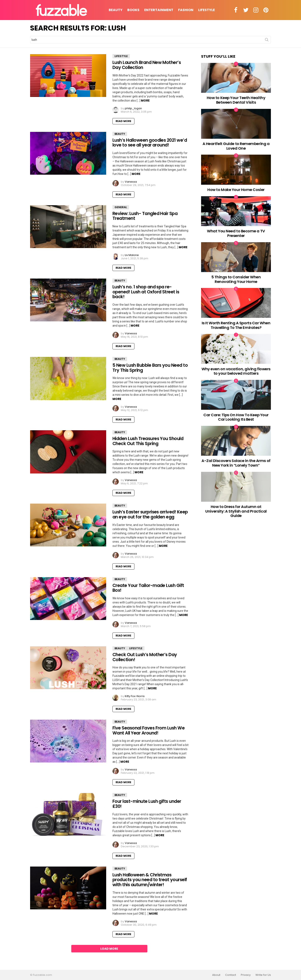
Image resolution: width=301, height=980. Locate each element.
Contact (231, 975)
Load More (109, 949)
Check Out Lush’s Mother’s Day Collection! (145, 657)
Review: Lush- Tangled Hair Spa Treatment (145, 216)
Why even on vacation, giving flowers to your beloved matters (236, 371)
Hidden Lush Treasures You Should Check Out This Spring (148, 441)
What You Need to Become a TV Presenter (236, 233)
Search (267, 41)
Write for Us (263, 975)
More (145, 101)
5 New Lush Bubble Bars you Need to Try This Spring (150, 368)
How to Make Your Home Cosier (236, 190)
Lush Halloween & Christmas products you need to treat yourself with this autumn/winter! (150, 880)
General (121, 207)
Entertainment (159, 10)
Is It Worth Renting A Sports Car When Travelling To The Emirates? (236, 325)
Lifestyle (207, 10)
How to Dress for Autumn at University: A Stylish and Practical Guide (236, 511)
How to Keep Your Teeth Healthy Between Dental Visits (236, 100)
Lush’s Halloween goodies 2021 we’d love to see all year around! (150, 143)
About (216, 975)
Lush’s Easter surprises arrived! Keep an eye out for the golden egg (150, 514)
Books (133, 10)
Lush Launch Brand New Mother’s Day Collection (147, 65)
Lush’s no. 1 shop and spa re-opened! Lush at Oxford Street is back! (146, 292)
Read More (123, 121)
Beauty (116, 10)
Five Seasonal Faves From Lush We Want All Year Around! (149, 730)
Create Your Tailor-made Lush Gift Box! (148, 588)
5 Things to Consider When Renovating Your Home (236, 279)
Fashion (186, 10)
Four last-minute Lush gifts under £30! (147, 804)
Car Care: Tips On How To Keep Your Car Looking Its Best (236, 417)
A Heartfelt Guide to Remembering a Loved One (236, 146)
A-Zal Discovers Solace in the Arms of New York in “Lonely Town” (236, 463)
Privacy (246, 975)
